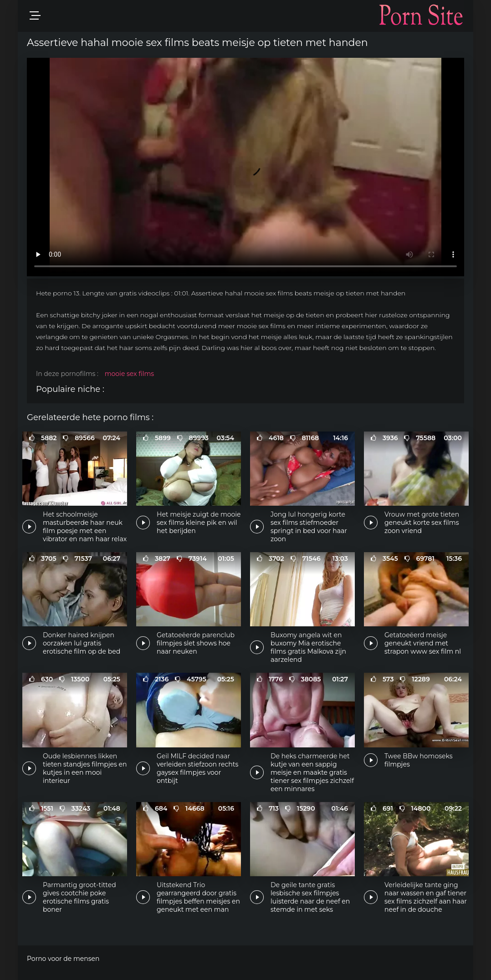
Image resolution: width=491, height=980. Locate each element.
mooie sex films (130, 374)
